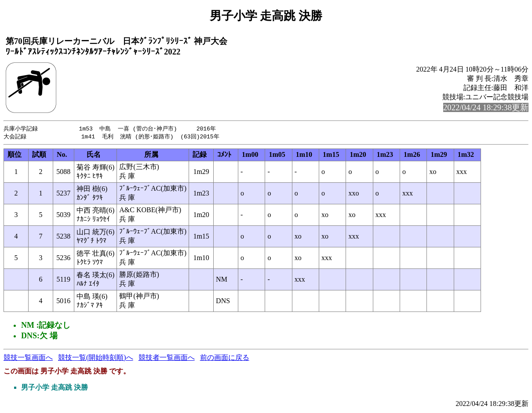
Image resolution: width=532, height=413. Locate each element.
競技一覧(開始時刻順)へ (96, 358)
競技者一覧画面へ (167, 358)
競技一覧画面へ (28, 358)
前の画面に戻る (225, 358)
